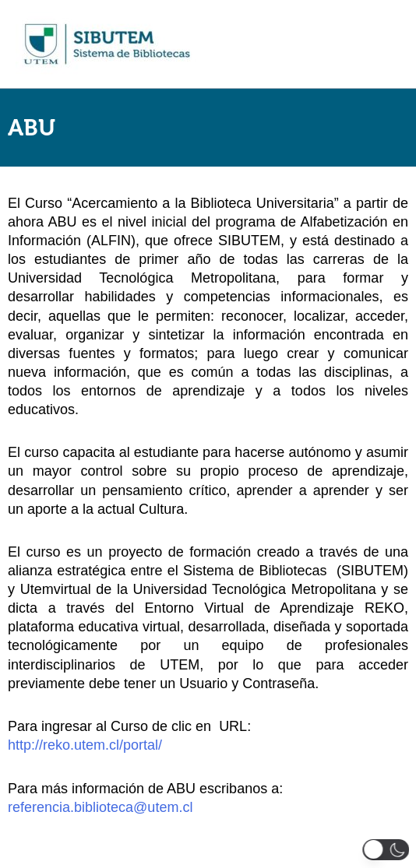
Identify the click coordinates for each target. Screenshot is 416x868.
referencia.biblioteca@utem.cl (100, 807)
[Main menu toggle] (384, 44)
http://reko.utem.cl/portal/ (85, 745)
